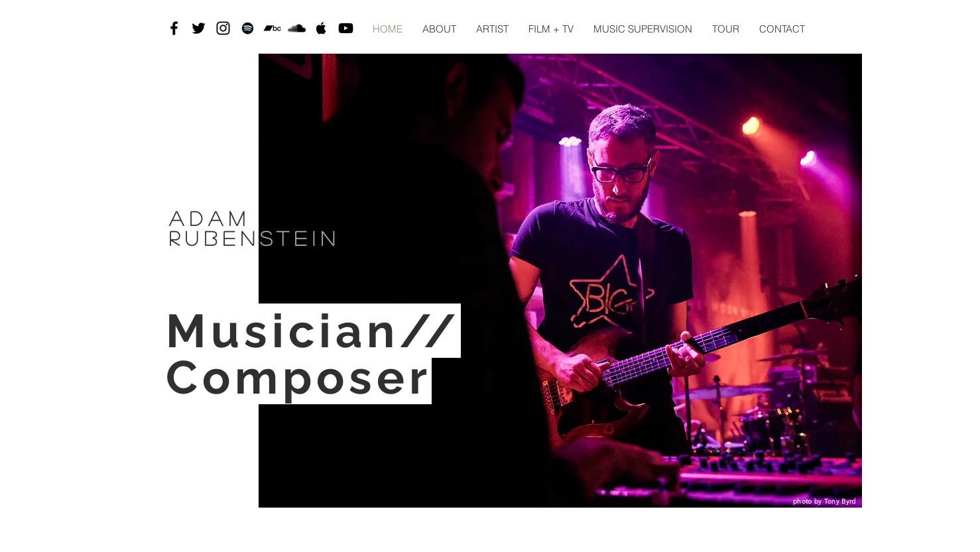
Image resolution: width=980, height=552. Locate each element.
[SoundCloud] (297, 28)
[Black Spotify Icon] (248, 28)
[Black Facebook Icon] (174, 28)
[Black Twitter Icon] (199, 28)
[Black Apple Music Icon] (321, 28)
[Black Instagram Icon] (223, 28)
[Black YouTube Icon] (346, 28)
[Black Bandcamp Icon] (272, 28)
